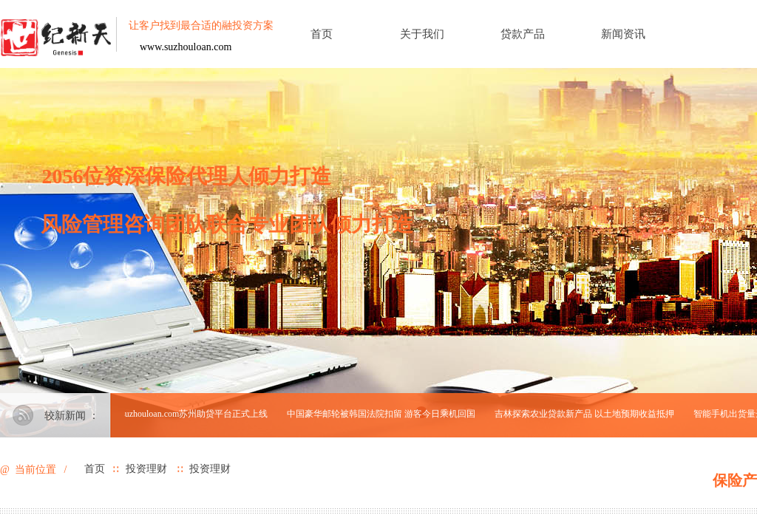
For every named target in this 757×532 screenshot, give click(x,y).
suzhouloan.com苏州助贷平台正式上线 (196, 414)
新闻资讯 (623, 34)
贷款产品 (523, 34)
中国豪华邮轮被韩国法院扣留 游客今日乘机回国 (383, 414)
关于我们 (422, 34)
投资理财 (146, 469)
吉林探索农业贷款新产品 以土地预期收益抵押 (586, 414)
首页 (322, 34)
